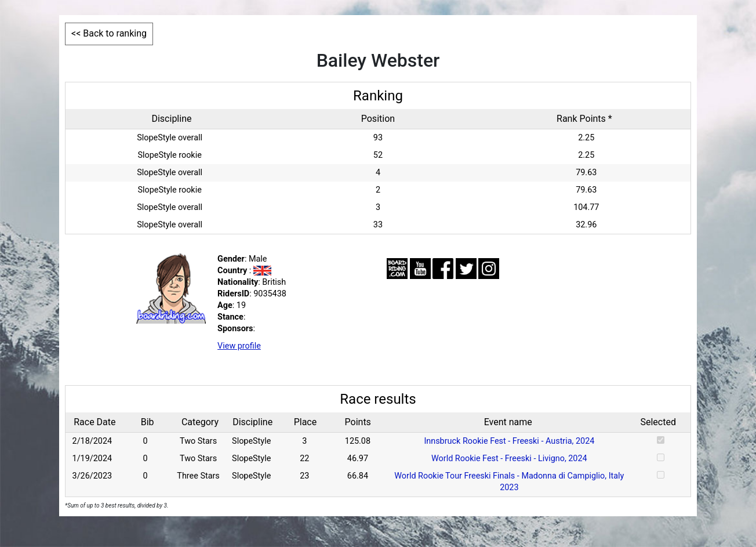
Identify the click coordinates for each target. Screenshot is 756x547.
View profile (239, 346)
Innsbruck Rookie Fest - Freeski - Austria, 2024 (509, 441)
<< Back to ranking (109, 33)
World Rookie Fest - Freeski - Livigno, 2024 (509, 459)
